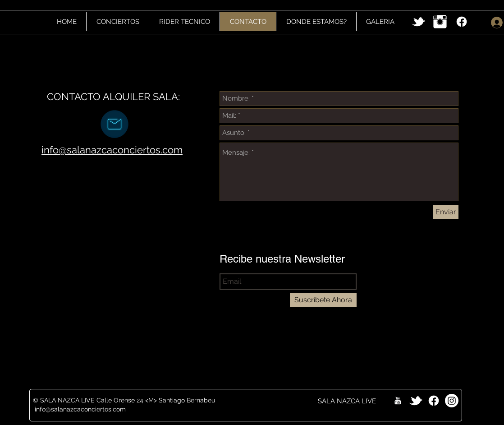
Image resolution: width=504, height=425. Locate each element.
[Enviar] (446, 212)
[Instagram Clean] (440, 22)
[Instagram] (452, 401)
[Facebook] (462, 22)
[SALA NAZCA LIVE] (347, 401)
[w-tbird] (418, 22)
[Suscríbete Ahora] (323, 300)
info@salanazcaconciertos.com (112, 150)
